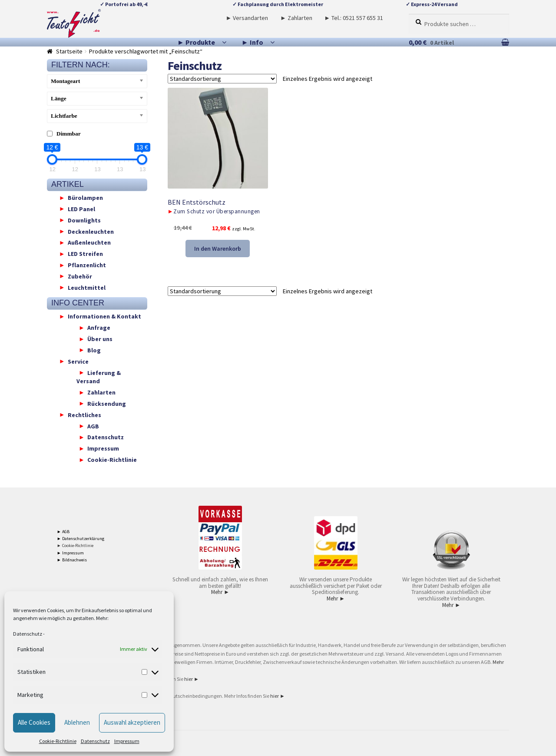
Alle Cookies (34, 722)
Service (78, 361)
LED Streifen (85, 254)
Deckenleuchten (91, 231)
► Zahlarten (296, 18)
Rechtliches (84, 414)
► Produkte (196, 42)
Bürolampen (85, 198)
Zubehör (80, 276)
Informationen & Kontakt (104, 316)
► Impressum (70, 553)
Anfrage (99, 328)
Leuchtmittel (87, 287)
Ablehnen (77, 722)
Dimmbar (69, 134)
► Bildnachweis (72, 560)
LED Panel (81, 209)
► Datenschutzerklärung (81, 539)
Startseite (69, 51)
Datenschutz (28, 634)
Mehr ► (220, 592)
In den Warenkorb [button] (218, 249)
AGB (93, 426)
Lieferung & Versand (99, 377)
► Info (252, 42)
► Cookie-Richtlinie (75, 545)
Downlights (84, 220)
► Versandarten (247, 18)
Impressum (127, 741)
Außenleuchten (89, 242)
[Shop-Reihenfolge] (222, 79)
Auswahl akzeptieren (132, 722)
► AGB (63, 532)
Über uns (100, 339)
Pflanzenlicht (87, 265)
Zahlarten (101, 392)
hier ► (192, 679)
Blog (94, 350)
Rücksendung (107, 403)
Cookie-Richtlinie (58, 741)
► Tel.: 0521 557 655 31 (354, 18)
